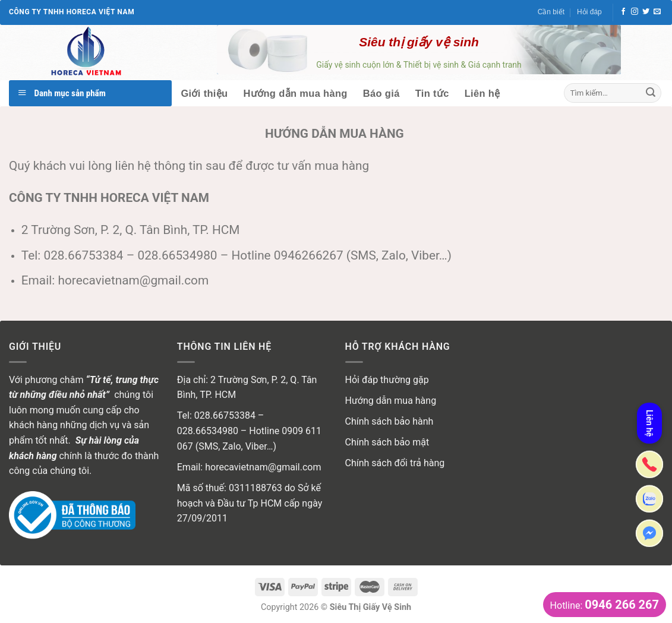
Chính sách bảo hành (389, 421)
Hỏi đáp (589, 12)
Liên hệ (482, 93)
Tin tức (432, 93)
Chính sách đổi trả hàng (395, 463)
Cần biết (551, 12)
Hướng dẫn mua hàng (296, 93)
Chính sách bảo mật (387, 442)
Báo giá (381, 93)
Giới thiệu (204, 93)
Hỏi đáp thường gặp (387, 380)
